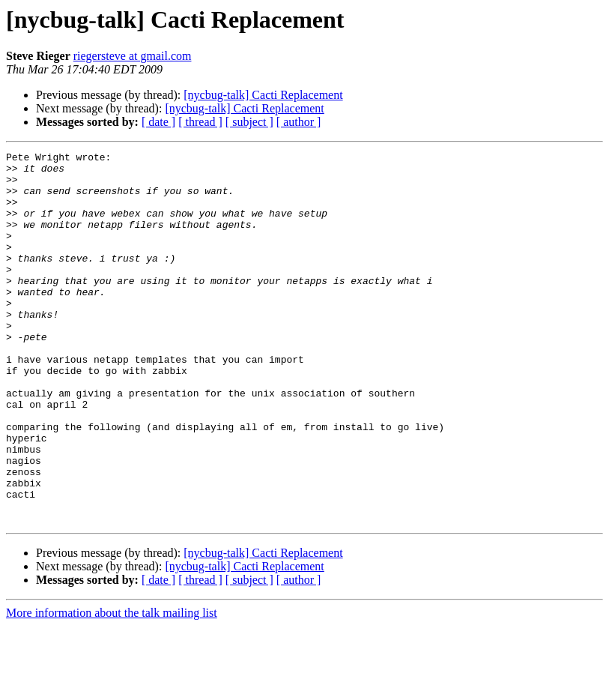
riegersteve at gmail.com (133, 56)
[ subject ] (249, 122)
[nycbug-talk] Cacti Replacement (263, 95)
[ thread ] (200, 122)
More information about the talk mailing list (112, 687)
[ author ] (299, 122)
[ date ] (158, 122)
